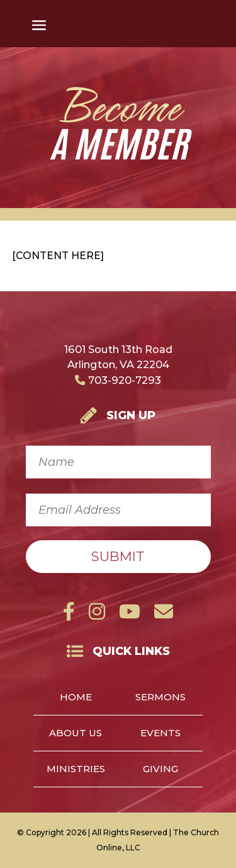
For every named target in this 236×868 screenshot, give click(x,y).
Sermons (160, 698)
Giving (160, 770)
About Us (76, 734)
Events (160, 734)
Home (76, 698)
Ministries (76, 770)
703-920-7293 (118, 380)
